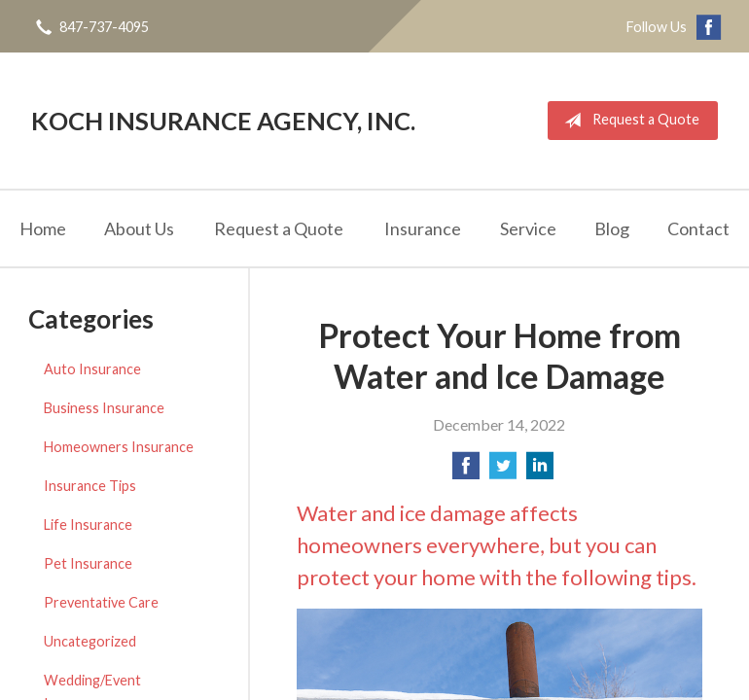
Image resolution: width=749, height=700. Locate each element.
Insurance (423, 228)
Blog (612, 228)
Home (43, 228)
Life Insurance (88, 525)
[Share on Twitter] (503, 471)
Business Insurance (104, 408)
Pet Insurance (88, 563)
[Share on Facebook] (466, 471)
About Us (139, 228)
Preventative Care (101, 602)
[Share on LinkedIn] (540, 471)
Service (528, 228)
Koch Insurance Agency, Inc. (223, 121)
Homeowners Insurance (119, 447)
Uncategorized (90, 641)
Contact (698, 228)
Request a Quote (628, 121)
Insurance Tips (90, 486)
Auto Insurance (92, 369)
